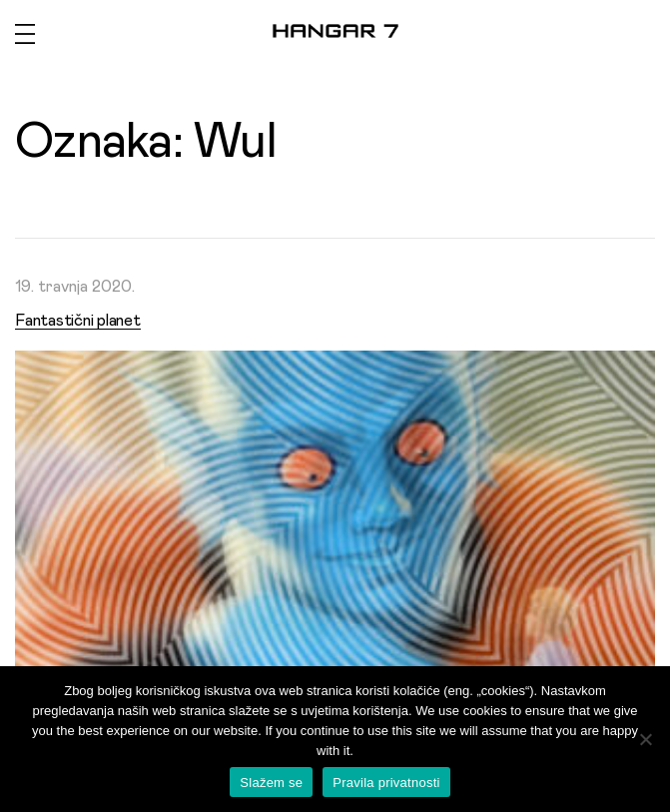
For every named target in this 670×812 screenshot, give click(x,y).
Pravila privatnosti (386, 783)
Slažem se (271, 783)
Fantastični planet (78, 321)
